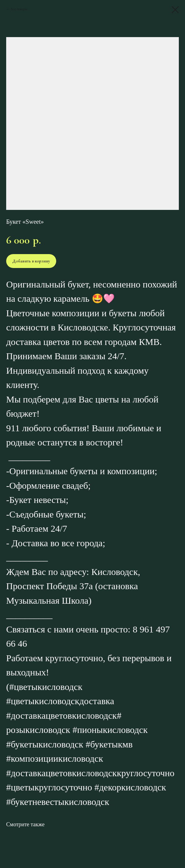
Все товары (19, 9)
